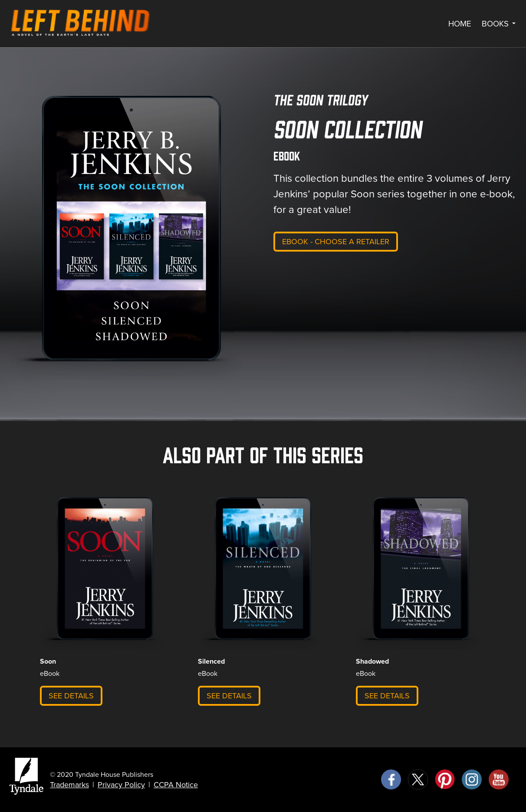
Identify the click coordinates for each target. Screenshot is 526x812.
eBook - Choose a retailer (336, 242)
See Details (71, 696)
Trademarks (69, 785)
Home (460, 24)
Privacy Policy (121, 785)
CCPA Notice (176, 785)
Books (499, 24)
